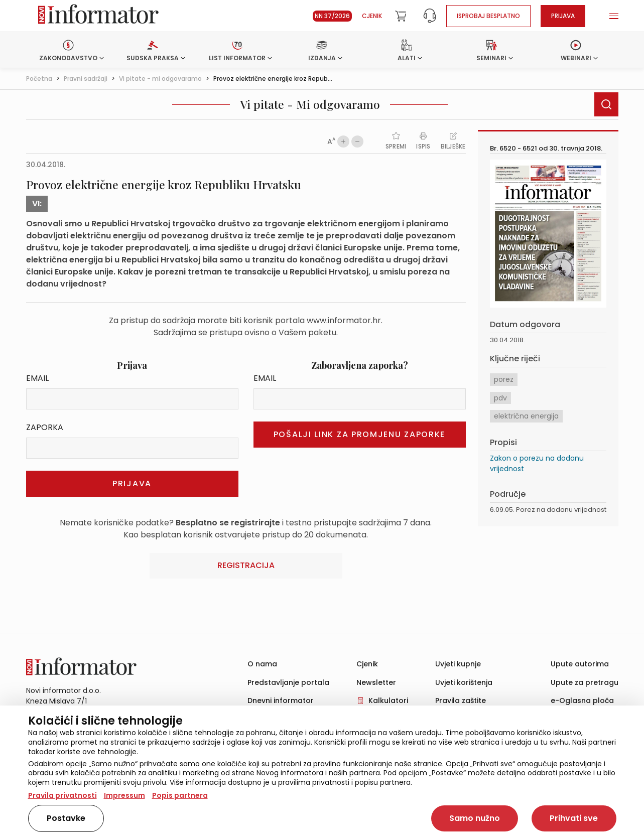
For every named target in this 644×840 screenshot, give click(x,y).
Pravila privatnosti (62, 795)
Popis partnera (180, 795)
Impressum (124, 795)
